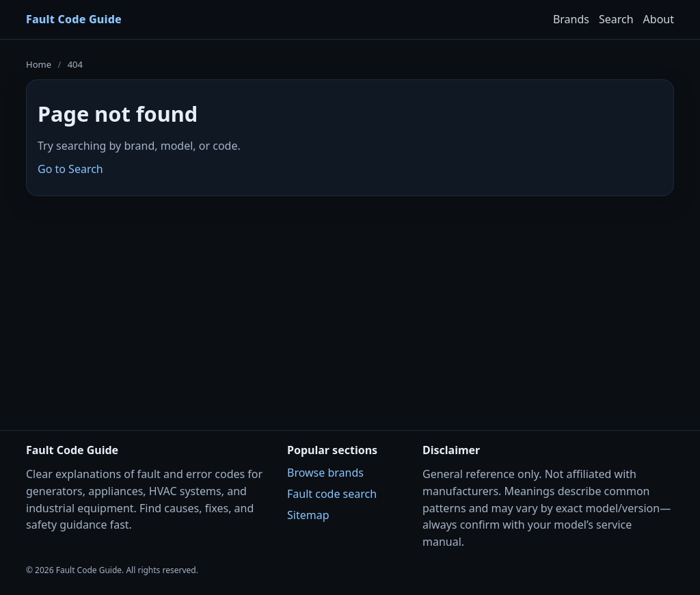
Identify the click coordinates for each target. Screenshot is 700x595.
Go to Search (70, 169)
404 (75, 64)
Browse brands (325, 473)
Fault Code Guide (74, 19)
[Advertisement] (350, 304)
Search (616, 19)
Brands (571, 19)
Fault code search (332, 494)
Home (39, 64)
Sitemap (308, 515)
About (659, 19)
